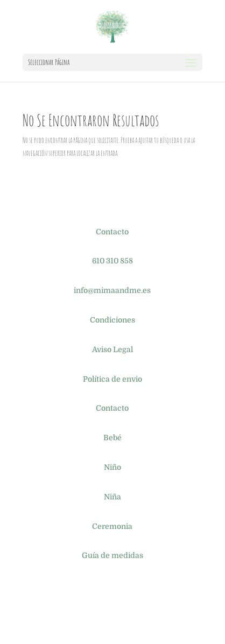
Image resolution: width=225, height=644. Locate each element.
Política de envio (112, 379)
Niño (112, 467)
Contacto (112, 232)
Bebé (112, 438)
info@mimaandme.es (112, 290)
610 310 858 (112, 261)
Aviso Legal (112, 349)
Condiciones (112, 320)
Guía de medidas (112, 555)
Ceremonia (112, 526)
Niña (112, 497)
